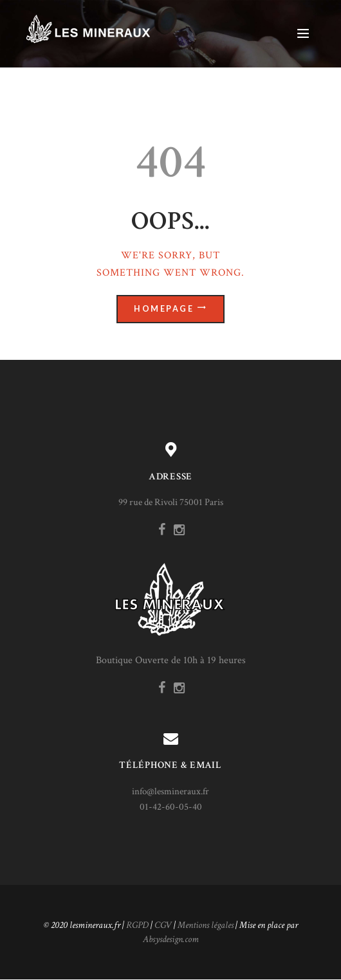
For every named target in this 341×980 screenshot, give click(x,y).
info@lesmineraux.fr (170, 791)
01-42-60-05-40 (171, 807)
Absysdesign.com (171, 939)
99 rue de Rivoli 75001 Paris (171, 502)
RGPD (137, 925)
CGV (163, 925)
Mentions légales (206, 925)
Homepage (164, 309)
